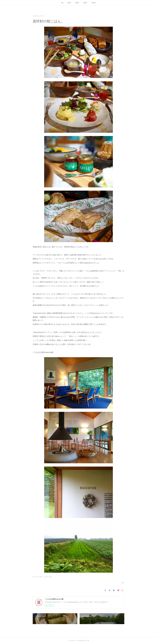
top (62, 3)
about (69, 3)
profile (85, 3)
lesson (77, 3)
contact (93, 3)
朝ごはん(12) (36, 577)
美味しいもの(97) (44, 577)
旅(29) (50, 577)
